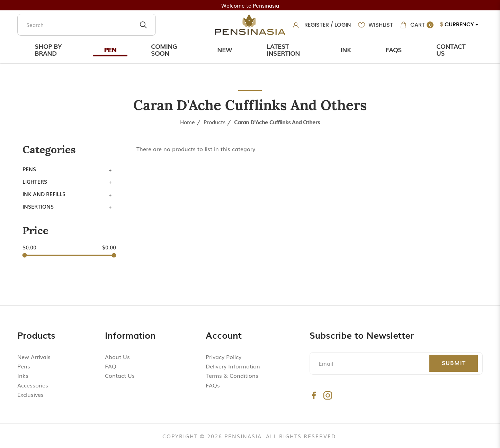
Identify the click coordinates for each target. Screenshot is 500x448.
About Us (117, 357)
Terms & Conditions (232, 375)
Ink (346, 49)
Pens (29, 169)
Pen (110, 49)
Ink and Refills (44, 194)
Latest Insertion (283, 49)
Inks (23, 375)
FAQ (111, 366)
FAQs (213, 385)
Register (317, 25)
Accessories (33, 385)
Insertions (38, 206)
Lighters (35, 181)
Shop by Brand (48, 49)
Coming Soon (164, 49)
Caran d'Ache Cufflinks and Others (277, 122)
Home (187, 122)
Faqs (394, 49)
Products (215, 122)
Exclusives (30, 394)
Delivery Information (233, 366)
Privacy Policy (224, 357)
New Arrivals (34, 357)
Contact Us (451, 49)
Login (343, 25)
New (225, 49)
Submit (454, 363)
